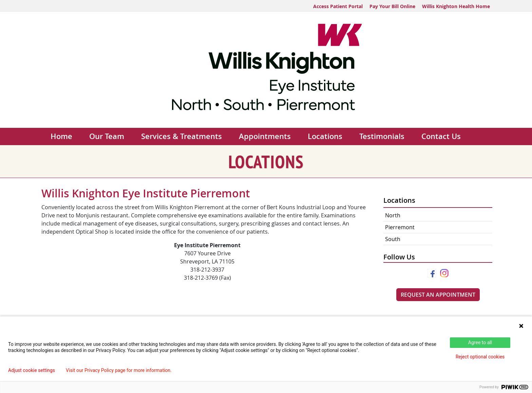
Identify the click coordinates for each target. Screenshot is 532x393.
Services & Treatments (182, 136)
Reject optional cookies (480, 357)
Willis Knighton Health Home (456, 6)
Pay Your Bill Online (392, 6)
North (393, 215)
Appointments (265, 136)
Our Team (107, 136)
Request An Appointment (438, 295)
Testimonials (382, 136)
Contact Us (441, 136)
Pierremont (400, 227)
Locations (325, 136)
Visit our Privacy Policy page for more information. (119, 370)
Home (61, 136)
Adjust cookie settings (32, 370)
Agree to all (480, 342)
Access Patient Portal (338, 6)
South (393, 239)
